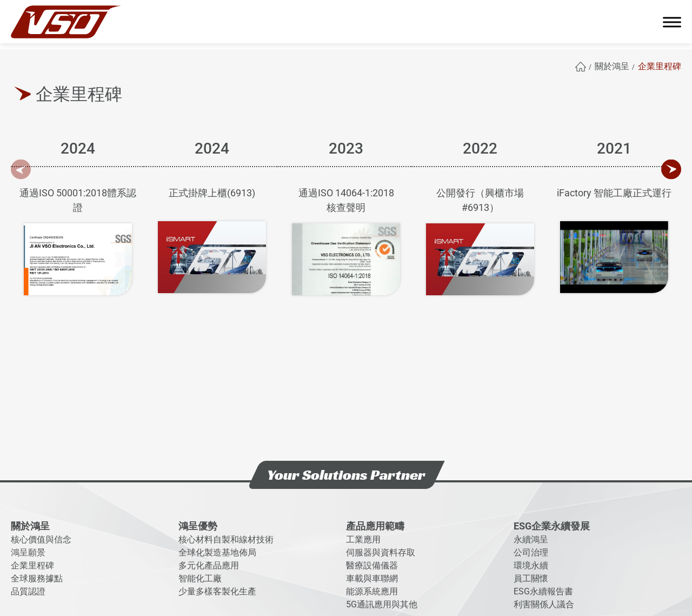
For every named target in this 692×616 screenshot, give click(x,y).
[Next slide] (671, 170)
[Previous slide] (21, 170)
